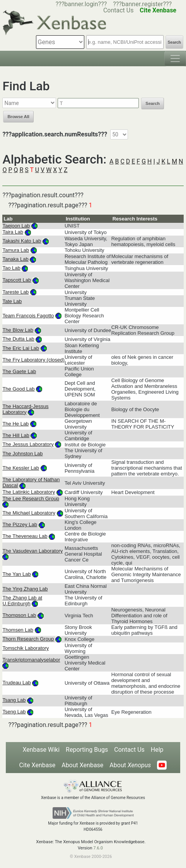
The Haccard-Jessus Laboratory (25, 409)
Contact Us (129, 750)
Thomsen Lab (18, 630)
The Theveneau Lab (25, 536)
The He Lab (15, 424)
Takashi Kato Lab (22, 241)
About (130, 765)
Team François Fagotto (28, 316)
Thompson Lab (19, 615)
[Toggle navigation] (175, 59)
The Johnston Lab (22, 454)
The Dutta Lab (18, 339)
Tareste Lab (15, 292)
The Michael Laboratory (29, 513)
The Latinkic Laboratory (29, 492)
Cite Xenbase (38, 765)
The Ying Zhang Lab (25, 589)
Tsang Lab (14, 700)
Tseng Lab (14, 712)
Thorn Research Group (28, 639)
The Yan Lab (16, 574)
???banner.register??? (142, 4)
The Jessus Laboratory (28, 444)
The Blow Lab (18, 330)
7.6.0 (98, 848)
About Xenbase (82, 765)
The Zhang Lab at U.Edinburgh (22, 601)
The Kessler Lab (21, 468)
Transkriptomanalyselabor (31, 660)
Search (174, 42)
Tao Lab (11, 268)
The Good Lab (18, 389)
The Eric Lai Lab (21, 348)
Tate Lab (12, 301)
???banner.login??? (81, 4)
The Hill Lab (16, 435)
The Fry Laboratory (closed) (33, 360)
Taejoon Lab (16, 226)
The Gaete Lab (19, 371)
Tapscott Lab (17, 280)
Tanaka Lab (15, 259)
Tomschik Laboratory (26, 648)
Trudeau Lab (16, 683)
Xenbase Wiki (41, 750)
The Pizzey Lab (20, 524)
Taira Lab (13, 232)
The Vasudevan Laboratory (32, 551)
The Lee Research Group (31, 499)
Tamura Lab (16, 250)
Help (157, 750)
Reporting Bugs (87, 750)
